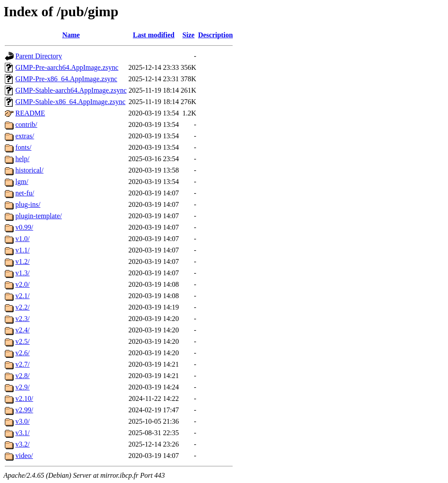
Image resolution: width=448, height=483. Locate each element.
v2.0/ (22, 284)
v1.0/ (22, 239)
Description (215, 35)
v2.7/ (22, 364)
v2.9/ (22, 387)
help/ (22, 159)
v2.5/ (22, 341)
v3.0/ (22, 421)
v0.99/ (24, 227)
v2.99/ (24, 410)
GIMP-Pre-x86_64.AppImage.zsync (66, 79)
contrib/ (26, 124)
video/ (24, 456)
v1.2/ (22, 261)
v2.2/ (22, 307)
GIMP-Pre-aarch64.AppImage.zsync (67, 67)
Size (188, 35)
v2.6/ (22, 353)
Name (71, 35)
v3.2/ (22, 444)
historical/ (29, 170)
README (30, 113)
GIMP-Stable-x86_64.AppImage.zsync (70, 102)
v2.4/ (22, 330)
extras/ (25, 136)
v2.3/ (22, 319)
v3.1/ (22, 433)
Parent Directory (39, 56)
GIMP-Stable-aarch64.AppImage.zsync (71, 90)
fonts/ (23, 147)
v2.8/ (22, 376)
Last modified (154, 35)
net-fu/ (25, 193)
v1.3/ (22, 273)
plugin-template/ (39, 216)
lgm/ (22, 182)
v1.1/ (22, 250)
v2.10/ (24, 398)
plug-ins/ (28, 204)
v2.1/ (22, 296)
